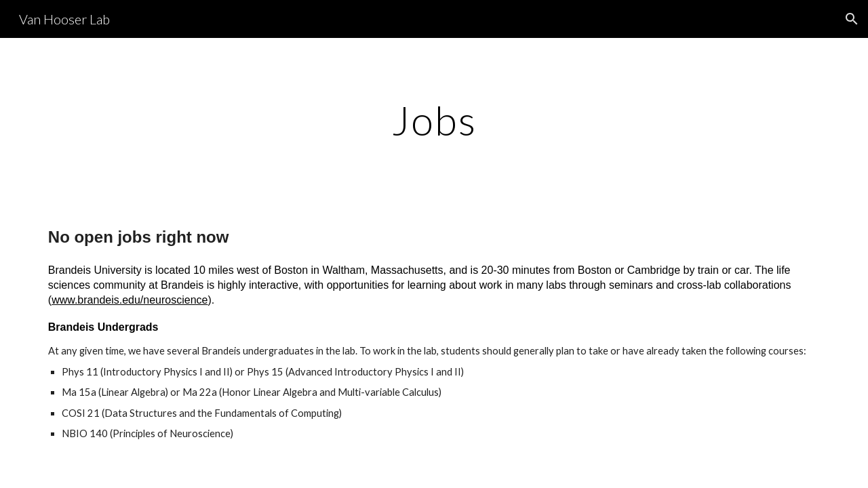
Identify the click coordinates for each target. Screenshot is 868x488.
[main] (434, 120)
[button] (852, 19)
